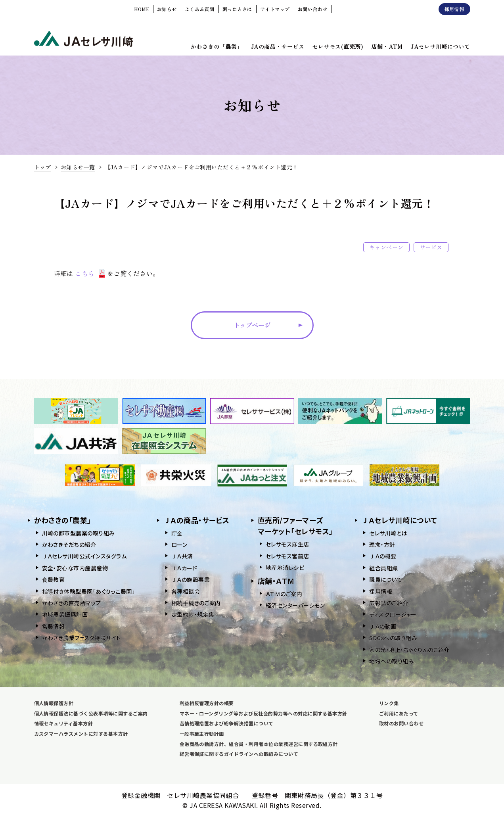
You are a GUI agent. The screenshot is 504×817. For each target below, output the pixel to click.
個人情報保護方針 (54, 703)
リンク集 (389, 703)
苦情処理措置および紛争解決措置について (227, 723)
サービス (431, 247)
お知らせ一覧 (78, 167)
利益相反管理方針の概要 (207, 703)
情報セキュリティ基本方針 (64, 723)
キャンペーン (386, 247)
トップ (43, 167)
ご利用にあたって (399, 713)
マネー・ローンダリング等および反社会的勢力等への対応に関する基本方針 (263, 713)
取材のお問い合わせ (401, 723)
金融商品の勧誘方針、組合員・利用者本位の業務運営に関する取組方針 (259, 744)
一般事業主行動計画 (202, 734)
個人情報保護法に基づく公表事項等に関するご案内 (91, 713)
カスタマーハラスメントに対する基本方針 (81, 734)
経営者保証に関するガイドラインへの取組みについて (239, 754)
